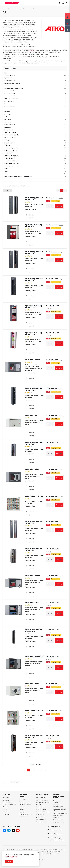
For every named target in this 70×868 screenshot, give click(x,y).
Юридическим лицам (10, 804)
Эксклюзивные (41, 822)
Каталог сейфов (42, 794)
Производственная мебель (59, 810)
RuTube (13, 830)
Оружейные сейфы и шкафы (43, 803)
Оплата (22, 802)
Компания (6, 794)
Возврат (22, 807)
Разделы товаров (10, 68)
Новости (5, 807)
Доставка (23, 799)
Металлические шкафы (58, 802)
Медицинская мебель (60, 813)
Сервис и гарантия (25, 804)
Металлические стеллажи (58, 816)
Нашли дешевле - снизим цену (25, 815)
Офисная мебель (59, 820)
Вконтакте (4, 830)
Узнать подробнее (11, 857)
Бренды (22, 812)
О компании (6, 798)
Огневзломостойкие (43, 812)
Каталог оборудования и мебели (59, 796)
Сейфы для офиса (42, 800)
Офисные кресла (59, 822)
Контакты (6, 814)
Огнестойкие (41, 807)
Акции (22, 809)
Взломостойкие (41, 809)
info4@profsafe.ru (56, 834)
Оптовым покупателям (7, 801)
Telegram (9, 830)
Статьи (5, 809)
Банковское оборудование (58, 806)
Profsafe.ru (32, 50)
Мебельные (40, 814)
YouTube (18, 830)
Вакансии (6, 812)
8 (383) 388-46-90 (56, 830)
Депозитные (41, 817)
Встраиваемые (41, 819)
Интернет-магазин (24, 795)
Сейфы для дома (42, 798)
